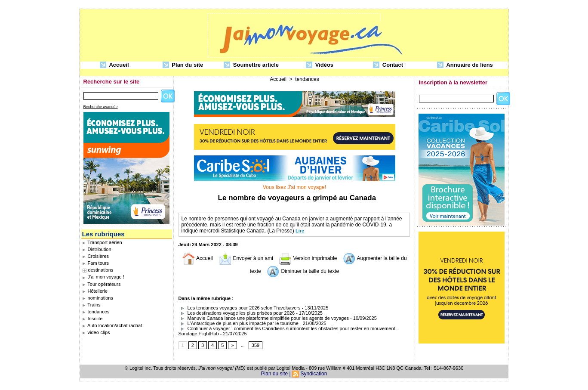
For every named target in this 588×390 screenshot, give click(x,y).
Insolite (92, 319)
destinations (101, 270)
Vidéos (320, 65)
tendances (96, 312)
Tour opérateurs (102, 284)
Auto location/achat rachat (112, 325)
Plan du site (183, 65)
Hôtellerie (95, 291)
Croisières (96, 256)
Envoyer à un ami (246, 258)
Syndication (314, 374)
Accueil (114, 65)
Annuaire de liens (465, 65)
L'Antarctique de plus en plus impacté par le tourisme (239, 323)
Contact (388, 65)
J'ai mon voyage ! (103, 277)
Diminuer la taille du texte (303, 271)
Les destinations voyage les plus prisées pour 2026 (237, 313)
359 (256, 345)
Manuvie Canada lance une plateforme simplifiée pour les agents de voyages (264, 318)
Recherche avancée (101, 107)
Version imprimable (308, 258)
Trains (91, 305)
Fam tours (96, 263)
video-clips (96, 332)
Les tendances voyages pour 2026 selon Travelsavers (240, 308)
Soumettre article (251, 65)
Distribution (97, 249)
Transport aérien (102, 242)
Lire (300, 231)
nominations (98, 298)
